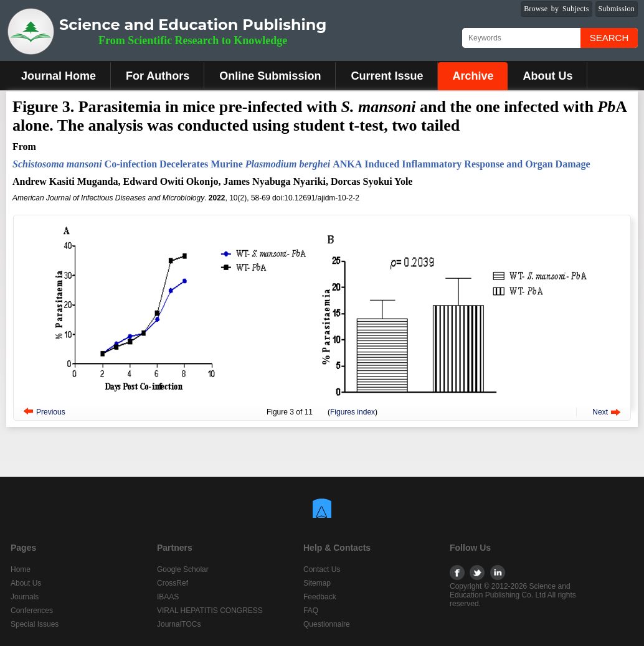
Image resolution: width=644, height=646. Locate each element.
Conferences (32, 611)
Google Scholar (183, 569)
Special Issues (35, 624)
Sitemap (317, 583)
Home (21, 569)
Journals (25, 597)
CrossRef (173, 583)
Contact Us (322, 569)
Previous (51, 412)
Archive (473, 76)
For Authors (158, 76)
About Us (547, 76)
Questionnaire (327, 624)
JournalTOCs (179, 624)
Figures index (353, 412)
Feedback (320, 597)
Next (600, 412)
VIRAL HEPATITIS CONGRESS (210, 611)
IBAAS (168, 597)
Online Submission (270, 76)
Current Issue (387, 76)
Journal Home (59, 76)
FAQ (311, 611)
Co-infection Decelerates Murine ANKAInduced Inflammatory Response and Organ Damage (301, 164)
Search (609, 38)
